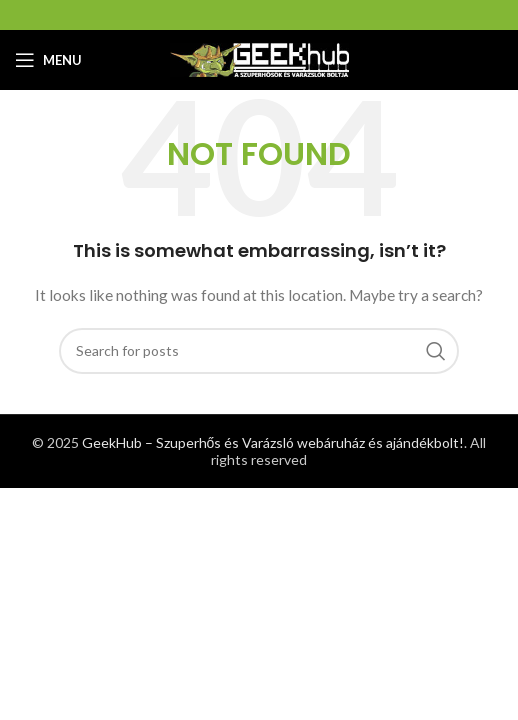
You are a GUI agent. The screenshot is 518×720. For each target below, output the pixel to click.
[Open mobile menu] (48, 60)
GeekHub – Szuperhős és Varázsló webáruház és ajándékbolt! (273, 442)
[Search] (259, 351)
